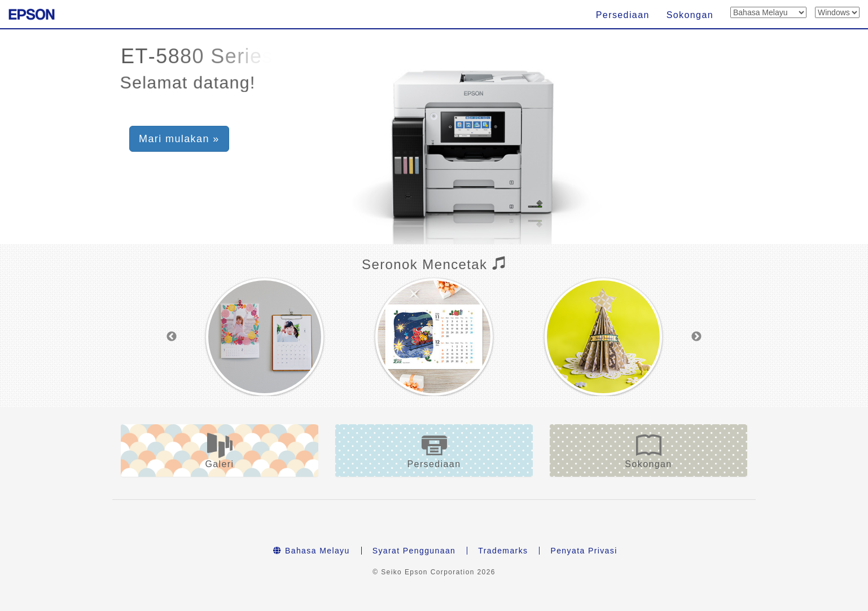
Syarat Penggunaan (414, 551)
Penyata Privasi (584, 551)
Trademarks (503, 551)
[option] (265, 337)
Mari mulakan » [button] (179, 139)
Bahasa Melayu (311, 551)
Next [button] (696, 337)
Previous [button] (172, 337)
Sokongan (690, 15)
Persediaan (623, 15)
